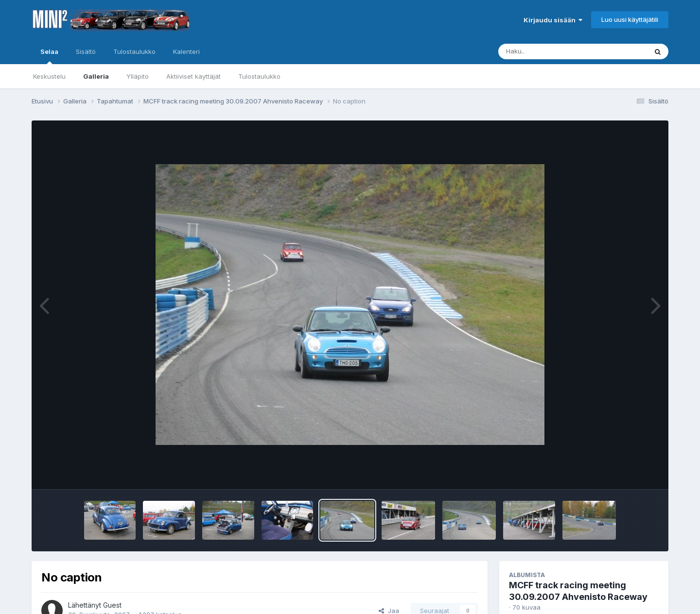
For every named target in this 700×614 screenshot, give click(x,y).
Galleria (96, 76)
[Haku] (555, 51)
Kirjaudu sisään (553, 20)
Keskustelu (49, 76)
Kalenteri (186, 51)
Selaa (49, 56)
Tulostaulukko (259, 76)
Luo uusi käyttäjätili (630, 19)
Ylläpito (138, 76)
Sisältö (86, 51)
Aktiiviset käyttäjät (193, 76)
